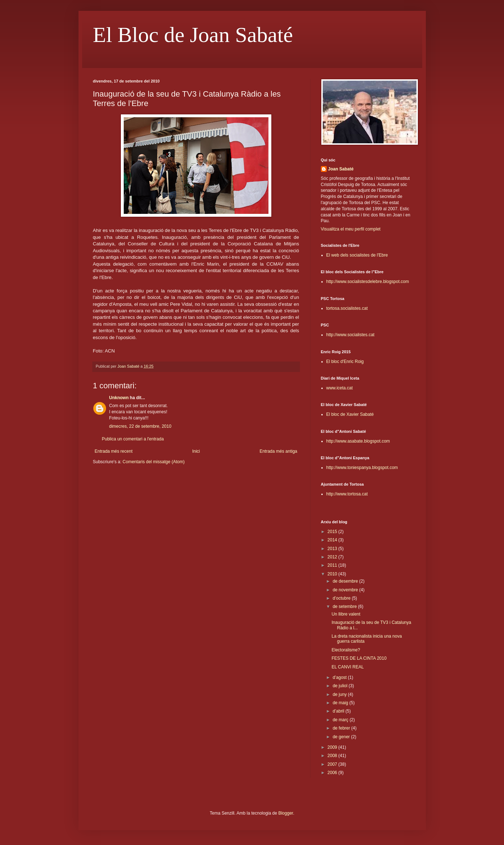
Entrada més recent (114, 451)
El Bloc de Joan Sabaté (193, 35)
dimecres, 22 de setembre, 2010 (140, 426)
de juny (340, 694)
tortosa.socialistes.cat (347, 308)
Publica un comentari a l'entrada (133, 439)
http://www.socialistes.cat (350, 335)
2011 (333, 565)
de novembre (346, 590)
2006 (333, 773)
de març (341, 720)
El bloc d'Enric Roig (345, 362)
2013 (333, 549)
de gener (342, 737)
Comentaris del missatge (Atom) (154, 462)
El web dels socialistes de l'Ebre (357, 255)
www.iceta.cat (340, 388)
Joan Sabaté (341, 169)
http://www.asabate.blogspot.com (358, 441)
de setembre (345, 607)
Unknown (119, 398)
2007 (333, 764)
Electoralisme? (346, 650)
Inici (196, 451)
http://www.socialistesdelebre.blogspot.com (368, 282)
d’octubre (342, 598)
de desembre (346, 581)
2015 (333, 532)
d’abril (339, 711)
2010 (333, 574)
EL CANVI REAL (348, 667)
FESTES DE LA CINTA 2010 (359, 658)
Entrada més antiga (278, 451)
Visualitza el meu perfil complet (351, 229)
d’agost (340, 677)
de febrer (342, 728)
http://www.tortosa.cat (347, 494)
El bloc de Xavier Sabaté (350, 414)
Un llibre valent (346, 614)
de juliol (340, 686)
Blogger (286, 813)
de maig (341, 703)
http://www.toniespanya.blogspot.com (362, 468)
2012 (333, 557)
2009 (333, 747)
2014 (333, 540)
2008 (333, 756)
